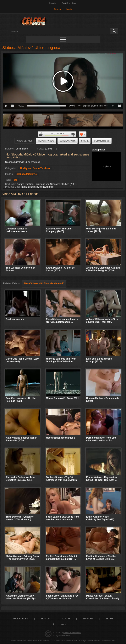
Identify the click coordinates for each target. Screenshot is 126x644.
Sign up (58, 9)
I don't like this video (73, 134)
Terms (110, 619)
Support (88, 619)
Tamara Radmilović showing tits (37, 187)
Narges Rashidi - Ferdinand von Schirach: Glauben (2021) (47, 184)
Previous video (13, 187)
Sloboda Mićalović (27, 174)
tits (16, 180)
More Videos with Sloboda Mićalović (44, 283)
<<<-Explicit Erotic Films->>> (93, 106)
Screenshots (68, 141)
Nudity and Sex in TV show (35, 168)
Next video (11, 184)
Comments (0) (102, 141)
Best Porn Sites (69, 3)
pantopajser (98, 150)
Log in (69, 9)
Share (85, 141)
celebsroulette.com (72, 632)
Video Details (25, 141)
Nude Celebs (20, 619)
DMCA (63, 624)
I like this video (41, 134)
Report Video (46, 141)
